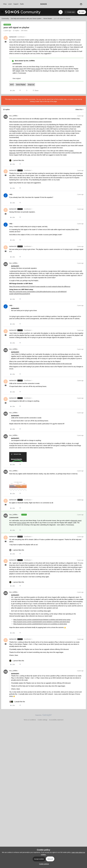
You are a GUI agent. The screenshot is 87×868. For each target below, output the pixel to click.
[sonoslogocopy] (44, 4)
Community (5, 18)
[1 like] (17, 160)
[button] (2, 12)
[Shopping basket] (81, 4)
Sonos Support (36, 69)
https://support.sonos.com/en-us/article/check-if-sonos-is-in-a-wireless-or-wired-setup (40, 624)
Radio (22, 4)
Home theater (48, 18)
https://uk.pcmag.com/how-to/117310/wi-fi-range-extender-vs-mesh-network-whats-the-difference (40, 287)
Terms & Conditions (30, 720)
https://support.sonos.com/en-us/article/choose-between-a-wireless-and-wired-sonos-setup (42, 620)
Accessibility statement (56, 720)
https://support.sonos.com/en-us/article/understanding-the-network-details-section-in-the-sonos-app (41, 364)
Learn (10, 4)
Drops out (31, 85)
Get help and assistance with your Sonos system (26, 18)
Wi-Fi (12, 85)
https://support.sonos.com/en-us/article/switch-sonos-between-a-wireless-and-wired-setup (42, 622)
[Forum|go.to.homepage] (23, 12)
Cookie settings (42, 720)
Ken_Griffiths (13, 116)
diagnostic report (18, 69)
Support (16, 4)
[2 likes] (17, 702)
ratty (11, 194)
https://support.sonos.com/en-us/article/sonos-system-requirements (30, 122)
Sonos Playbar (21, 85)
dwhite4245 (13, 37)
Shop (5, 4)
